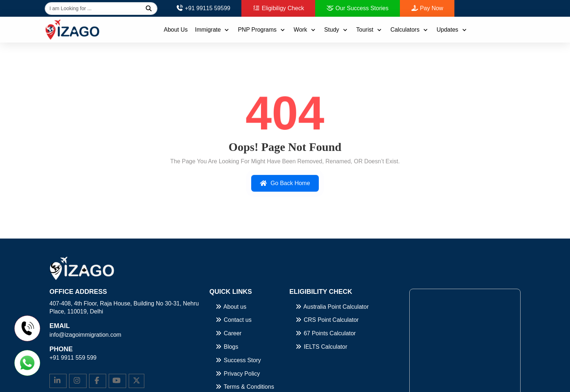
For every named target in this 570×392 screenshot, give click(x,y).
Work (305, 30)
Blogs (226, 347)
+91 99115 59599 (203, 8)
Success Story (238, 360)
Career (228, 333)
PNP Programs (262, 30)
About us (231, 307)
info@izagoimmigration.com (85, 335)
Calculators (410, 30)
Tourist (370, 30)
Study (337, 30)
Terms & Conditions (244, 387)
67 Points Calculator (325, 333)
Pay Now (427, 8)
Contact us (233, 320)
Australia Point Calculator (332, 307)
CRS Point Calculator (327, 320)
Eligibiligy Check (278, 8)
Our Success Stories (357, 8)
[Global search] (101, 9)
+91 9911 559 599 (73, 358)
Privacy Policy (237, 374)
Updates (452, 30)
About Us (176, 30)
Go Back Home (285, 185)
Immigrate (213, 30)
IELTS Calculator (321, 347)
